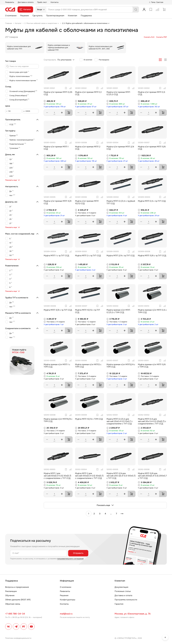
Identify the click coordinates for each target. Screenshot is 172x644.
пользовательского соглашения (70, 559)
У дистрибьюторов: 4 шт (117, 216)
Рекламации (11, 591)
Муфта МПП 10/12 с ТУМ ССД (89, 419)
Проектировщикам (55, 16)
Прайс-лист (42, 2)
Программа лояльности (126, 600)
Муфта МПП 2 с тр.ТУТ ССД (88, 256)
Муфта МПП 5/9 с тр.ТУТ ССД (58, 310)
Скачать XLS (149, 37)
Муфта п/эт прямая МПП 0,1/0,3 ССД (118, 93)
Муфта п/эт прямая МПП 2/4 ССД (120, 148)
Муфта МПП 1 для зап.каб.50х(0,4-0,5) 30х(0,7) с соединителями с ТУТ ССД (57, 476)
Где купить (37, 16)
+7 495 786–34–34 (15, 614)
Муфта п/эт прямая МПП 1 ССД (56, 148)
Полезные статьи (123, 591)
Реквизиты (10, 2)
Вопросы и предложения (17, 587)
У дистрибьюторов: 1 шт (54, 324)
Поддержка (86, 16)
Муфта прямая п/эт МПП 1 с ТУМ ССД (57, 366)
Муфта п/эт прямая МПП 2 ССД (88, 148)
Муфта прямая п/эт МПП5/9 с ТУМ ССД (58, 420)
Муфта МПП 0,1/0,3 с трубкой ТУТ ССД (121, 202)
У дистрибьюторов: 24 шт (149, 216)
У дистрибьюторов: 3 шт (117, 324)
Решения (25, 16)
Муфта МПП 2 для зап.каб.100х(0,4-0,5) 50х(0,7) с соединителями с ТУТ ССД (89, 476)
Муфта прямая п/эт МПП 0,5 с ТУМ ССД (152, 311)
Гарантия (119, 604)
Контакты (55, 2)
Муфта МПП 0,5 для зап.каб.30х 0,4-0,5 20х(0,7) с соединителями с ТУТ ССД (152, 421)
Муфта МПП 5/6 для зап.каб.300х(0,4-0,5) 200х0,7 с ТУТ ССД (152, 476)
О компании (11, 16)
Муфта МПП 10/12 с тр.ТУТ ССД (88, 311)
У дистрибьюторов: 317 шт (117, 107)
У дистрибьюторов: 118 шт (86, 161)
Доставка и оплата (26, 2)
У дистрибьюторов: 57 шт (86, 107)
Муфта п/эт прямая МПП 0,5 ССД (152, 93)
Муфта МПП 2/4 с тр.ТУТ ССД (121, 256)
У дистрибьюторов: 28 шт (149, 161)
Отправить (78, 553)
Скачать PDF (162, 37)
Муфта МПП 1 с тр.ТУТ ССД (56, 256)
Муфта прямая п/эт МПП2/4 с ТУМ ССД (121, 366)
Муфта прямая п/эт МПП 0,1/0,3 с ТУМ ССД (118, 311)
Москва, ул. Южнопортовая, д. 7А (133, 614)
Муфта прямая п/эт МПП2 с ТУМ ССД (88, 366)
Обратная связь (13, 604)
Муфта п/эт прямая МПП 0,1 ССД (88, 93)
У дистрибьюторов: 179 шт (55, 107)
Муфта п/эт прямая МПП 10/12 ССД (87, 202)
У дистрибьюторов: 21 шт (54, 216)
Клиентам (72, 16)
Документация (121, 587)
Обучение (10, 595)
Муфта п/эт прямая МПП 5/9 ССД (58, 202)
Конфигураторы (68, 600)
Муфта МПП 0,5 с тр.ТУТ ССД (152, 201)
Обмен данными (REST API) (18, 600)
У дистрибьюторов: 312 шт (149, 107)
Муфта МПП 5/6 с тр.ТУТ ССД (152, 256)
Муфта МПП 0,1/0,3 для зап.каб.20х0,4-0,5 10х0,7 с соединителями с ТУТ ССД (120, 421)
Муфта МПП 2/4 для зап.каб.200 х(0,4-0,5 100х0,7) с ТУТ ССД (121, 476)
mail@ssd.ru (66, 614)
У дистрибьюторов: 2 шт (85, 270)
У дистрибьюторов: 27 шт (117, 161)
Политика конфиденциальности (18, 638)
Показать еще (105, 505)
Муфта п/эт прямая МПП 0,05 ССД (58, 93)
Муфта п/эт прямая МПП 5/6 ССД (152, 148)
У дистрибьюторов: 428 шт (55, 161)
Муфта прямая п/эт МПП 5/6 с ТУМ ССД (152, 366)
